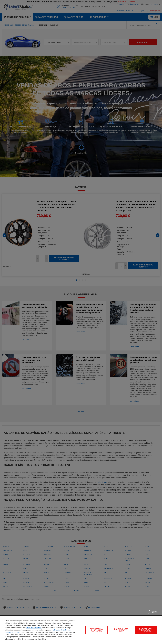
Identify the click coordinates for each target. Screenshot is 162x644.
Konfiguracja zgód (121, 630)
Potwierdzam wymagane (97, 630)
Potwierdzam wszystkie (146, 630)
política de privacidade (33, 628)
